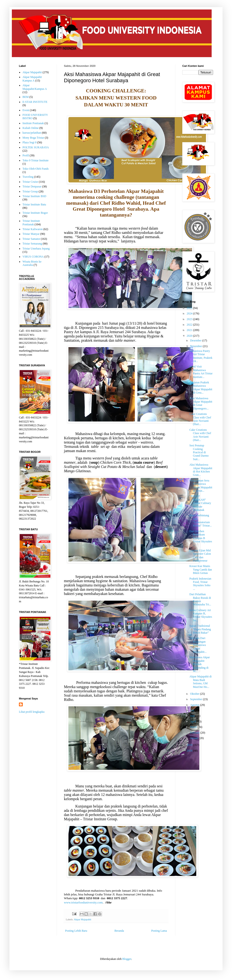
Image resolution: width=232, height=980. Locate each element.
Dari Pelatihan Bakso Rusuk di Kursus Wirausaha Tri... (200, 599)
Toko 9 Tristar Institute (36, 160)
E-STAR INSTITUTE (35, 102)
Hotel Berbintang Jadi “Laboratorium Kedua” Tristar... (201, 520)
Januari (195, 738)
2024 (190, 313)
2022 (190, 325)
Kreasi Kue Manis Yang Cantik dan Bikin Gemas (201, 569)
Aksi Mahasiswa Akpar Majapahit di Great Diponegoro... (201, 403)
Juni (193, 716)
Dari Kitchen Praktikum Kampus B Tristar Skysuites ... (201, 538)
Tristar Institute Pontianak (31, 222)
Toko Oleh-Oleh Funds (36, 169)
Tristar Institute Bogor (35, 213)
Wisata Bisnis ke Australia (32, 263)
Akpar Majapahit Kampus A (32, 79)
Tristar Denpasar (32, 186)
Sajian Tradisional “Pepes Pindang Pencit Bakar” (200, 629)
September (196, 699)
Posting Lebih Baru (76, 931)
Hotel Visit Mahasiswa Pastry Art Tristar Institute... (201, 372)
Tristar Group (30, 191)
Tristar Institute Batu (34, 204)
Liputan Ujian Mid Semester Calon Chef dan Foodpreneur (200, 556)
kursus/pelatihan (32, 133)
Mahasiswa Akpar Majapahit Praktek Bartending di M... (200, 664)
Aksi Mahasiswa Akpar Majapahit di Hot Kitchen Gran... (201, 470)
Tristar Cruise (30, 182)
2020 (190, 336)
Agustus (195, 705)
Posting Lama (159, 931)
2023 (190, 319)
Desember (196, 340)
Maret (194, 727)
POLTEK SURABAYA (36, 147)
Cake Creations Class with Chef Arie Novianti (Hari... (200, 419)
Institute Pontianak (33, 123)
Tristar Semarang (32, 244)
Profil (26, 155)
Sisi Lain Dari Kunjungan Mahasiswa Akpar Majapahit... (198, 645)
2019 (190, 745)
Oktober (195, 694)
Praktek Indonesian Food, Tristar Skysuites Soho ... (200, 584)
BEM (26, 97)
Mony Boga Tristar (33, 138)
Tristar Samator (31, 239)
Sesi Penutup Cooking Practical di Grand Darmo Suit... (199, 452)
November (196, 346)
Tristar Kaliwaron (33, 229)
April (193, 721)
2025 (190, 308)
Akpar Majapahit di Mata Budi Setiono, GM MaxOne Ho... (201, 682)
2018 (190, 751)
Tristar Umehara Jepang (36, 249)
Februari (195, 733)
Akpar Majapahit (83, 919)
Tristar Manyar (31, 234)
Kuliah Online (31, 128)
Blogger (127, 959)
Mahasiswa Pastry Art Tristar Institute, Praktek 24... (201, 356)
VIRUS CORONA (33, 257)
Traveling (28, 177)
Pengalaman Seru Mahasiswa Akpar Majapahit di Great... (201, 486)
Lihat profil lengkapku (32, 712)
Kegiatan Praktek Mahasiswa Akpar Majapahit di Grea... (201, 388)
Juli (192, 710)
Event (26, 110)
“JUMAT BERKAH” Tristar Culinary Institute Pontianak (200, 503)
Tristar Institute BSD (34, 196)
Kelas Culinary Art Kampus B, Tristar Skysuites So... (201, 615)
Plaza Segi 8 (29, 142)
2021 (190, 330)
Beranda (119, 931)
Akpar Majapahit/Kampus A (35, 87)
